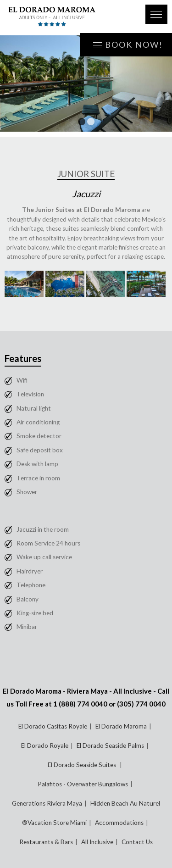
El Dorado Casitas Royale (53, 726)
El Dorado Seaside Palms (110, 746)
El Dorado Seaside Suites (83, 765)
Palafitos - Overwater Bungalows (83, 784)
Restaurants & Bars (46, 842)
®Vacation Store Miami (54, 823)
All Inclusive (97, 842)
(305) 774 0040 (141, 704)
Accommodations (119, 823)
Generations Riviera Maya (47, 803)
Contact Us (137, 842)
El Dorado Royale (45, 746)
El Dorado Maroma (121, 726)
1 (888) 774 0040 (80, 704)
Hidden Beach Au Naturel (125, 803)
